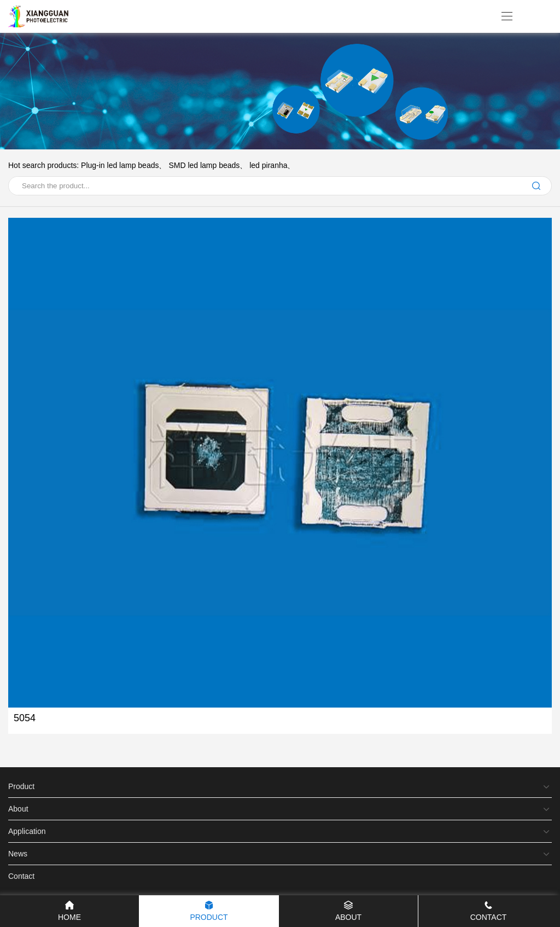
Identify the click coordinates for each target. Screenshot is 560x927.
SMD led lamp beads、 (208, 165)
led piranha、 (272, 165)
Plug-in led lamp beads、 (124, 165)
